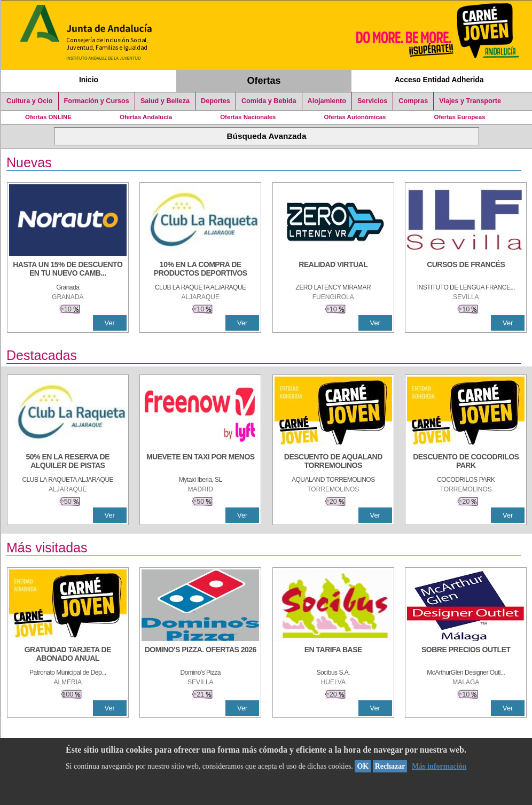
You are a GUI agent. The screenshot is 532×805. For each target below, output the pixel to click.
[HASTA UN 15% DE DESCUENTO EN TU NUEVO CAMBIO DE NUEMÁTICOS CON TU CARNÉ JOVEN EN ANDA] (68, 270)
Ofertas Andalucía (146, 117)
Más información (439, 766)
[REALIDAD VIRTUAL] (333, 270)
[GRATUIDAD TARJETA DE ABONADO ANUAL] (68, 655)
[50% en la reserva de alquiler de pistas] (68, 462)
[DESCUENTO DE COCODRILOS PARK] (466, 462)
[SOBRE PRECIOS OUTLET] (466, 655)
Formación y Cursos (97, 101)
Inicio (89, 80)
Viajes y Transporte (470, 101)
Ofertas (264, 81)
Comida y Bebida (269, 101)
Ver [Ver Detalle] (110, 323)
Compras (413, 101)
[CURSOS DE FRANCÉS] (466, 270)
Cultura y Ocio (30, 101)
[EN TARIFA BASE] (333, 655)
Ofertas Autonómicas (355, 117)
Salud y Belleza (165, 101)
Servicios (372, 101)
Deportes (216, 101)
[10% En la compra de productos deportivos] (200, 270)
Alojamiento (327, 101)
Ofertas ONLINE (48, 117)
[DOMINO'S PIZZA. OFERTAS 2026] (200, 655)
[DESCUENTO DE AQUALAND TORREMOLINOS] (333, 462)
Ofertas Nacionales (248, 117)
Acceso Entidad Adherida (439, 80)
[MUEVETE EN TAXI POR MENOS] (200, 462)
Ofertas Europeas (460, 117)
